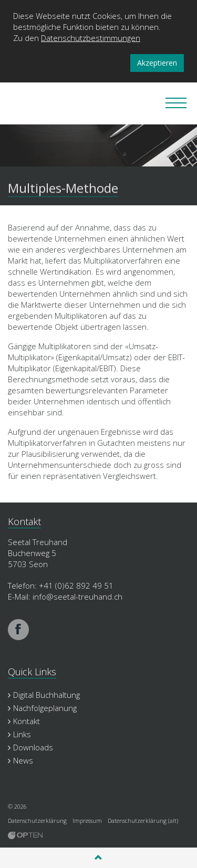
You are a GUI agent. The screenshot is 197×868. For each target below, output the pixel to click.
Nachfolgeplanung (42, 708)
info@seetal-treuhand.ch (77, 597)
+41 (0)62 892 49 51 (76, 585)
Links (19, 734)
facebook (18, 630)
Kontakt (24, 721)
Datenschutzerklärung (37, 820)
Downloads (30, 747)
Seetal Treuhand (37, 103)
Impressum (87, 820)
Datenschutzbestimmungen (91, 38)
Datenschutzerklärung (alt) (143, 820)
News (20, 760)
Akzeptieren (157, 63)
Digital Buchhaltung (44, 695)
